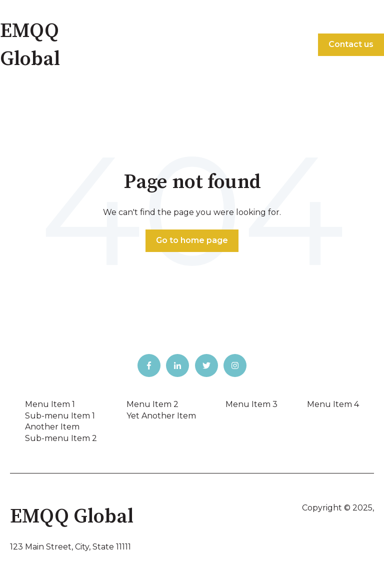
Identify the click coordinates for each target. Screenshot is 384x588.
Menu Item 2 (152, 404)
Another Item (52, 427)
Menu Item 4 (333, 404)
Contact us (351, 44)
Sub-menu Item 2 (61, 438)
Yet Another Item (161, 416)
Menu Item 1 (50, 404)
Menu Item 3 (251, 404)
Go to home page (192, 240)
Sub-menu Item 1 (60, 416)
